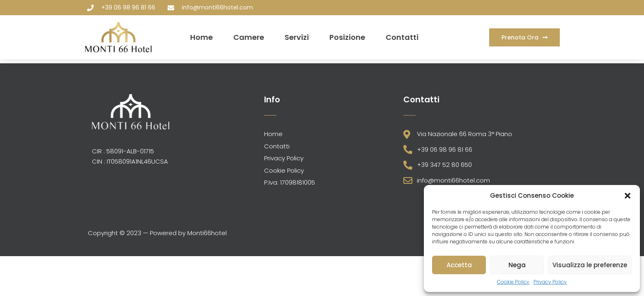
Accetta (459, 265)
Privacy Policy (550, 282)
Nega (517, 265)
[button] (628, 196)
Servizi (297, 37)
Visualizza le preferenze (590, 265)
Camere (249, 37)
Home (201, 37)
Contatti (402, 37)
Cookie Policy (513, 282)
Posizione (347, 37)
